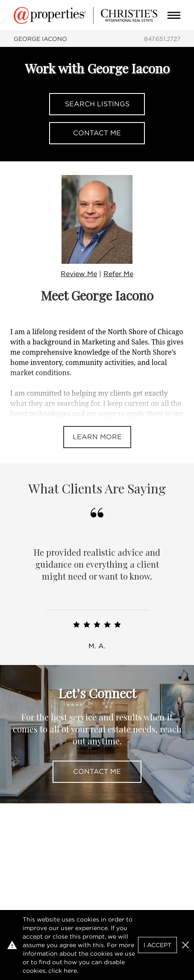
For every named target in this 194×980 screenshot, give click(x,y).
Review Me (79, 274)
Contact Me (97, 133)
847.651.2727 (162, 39)
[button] (185, 945)
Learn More (97, 437)
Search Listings (97, 104)
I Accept (157, 945)
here (70, 971)
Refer (118, 274)
